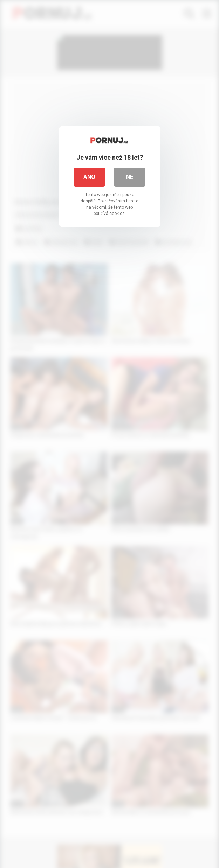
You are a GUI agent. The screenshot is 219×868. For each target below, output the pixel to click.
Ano (89, 177)
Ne (130, 177)
